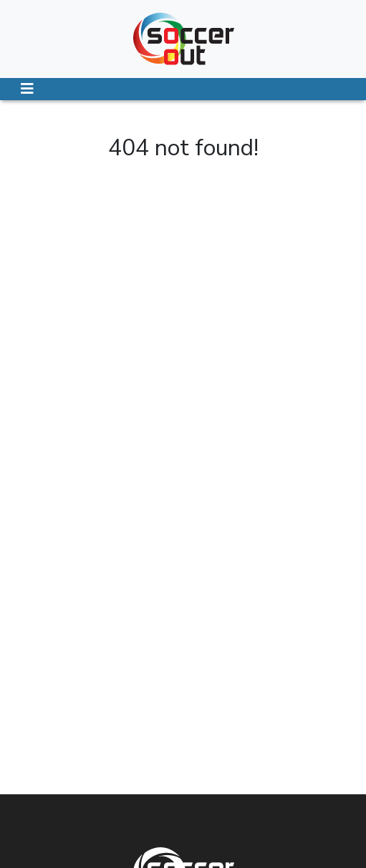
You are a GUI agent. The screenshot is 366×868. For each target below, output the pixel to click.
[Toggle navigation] (27, 89)
